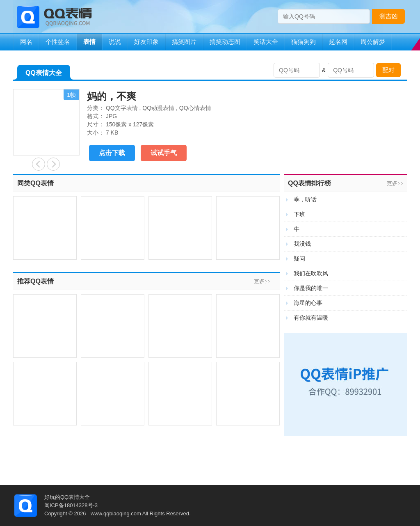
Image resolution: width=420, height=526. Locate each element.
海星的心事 (308, 303)
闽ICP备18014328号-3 (71, 505)
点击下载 (112, 153)
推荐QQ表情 (35, 281)
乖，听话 (305, 199)
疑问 (299, 258)
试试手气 (164, 153)
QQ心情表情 (195, 108)
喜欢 (53, 164)
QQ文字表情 (122, 108)
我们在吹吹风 (311, 273)
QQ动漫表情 (158, 108)
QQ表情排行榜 (309, 183)
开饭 (39, 164)
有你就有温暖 (311, 318)
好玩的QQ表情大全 (67, 497)
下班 (299, 214)
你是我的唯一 (311, 288)
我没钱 (302, 244)
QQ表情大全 (44, 74)
